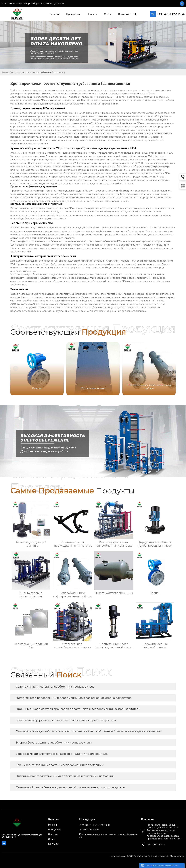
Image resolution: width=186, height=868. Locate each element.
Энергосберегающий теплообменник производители (54, 743)
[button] (170, 368)
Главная (5, 72)
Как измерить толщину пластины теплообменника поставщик (60, 765)
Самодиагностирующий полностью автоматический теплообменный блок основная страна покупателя (89, 731)
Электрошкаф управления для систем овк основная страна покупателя (66, 720)
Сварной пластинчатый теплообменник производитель (55, 687)
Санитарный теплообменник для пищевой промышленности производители (70, 787)
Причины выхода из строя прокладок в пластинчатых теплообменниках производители (78, 709)
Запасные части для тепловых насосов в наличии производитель (62, 754)
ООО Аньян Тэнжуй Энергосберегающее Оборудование (33, 4)
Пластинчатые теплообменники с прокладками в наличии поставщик (65, 776)
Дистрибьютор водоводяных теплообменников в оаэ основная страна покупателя (74, 698)
